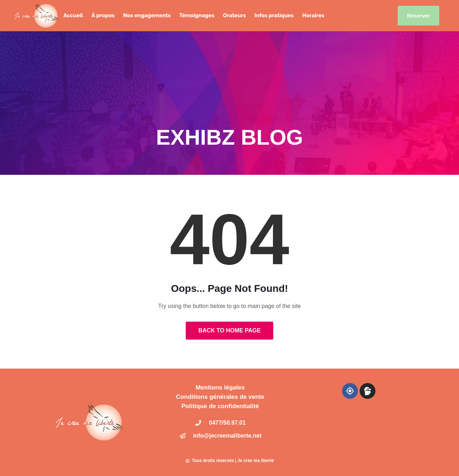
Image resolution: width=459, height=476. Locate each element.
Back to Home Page (229, 330)
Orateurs (235, 15)
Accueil (73, 15)
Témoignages (197, 15)
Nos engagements (147, 15)
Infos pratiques (274, 15)
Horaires (313, 15)
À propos (103, 15)
